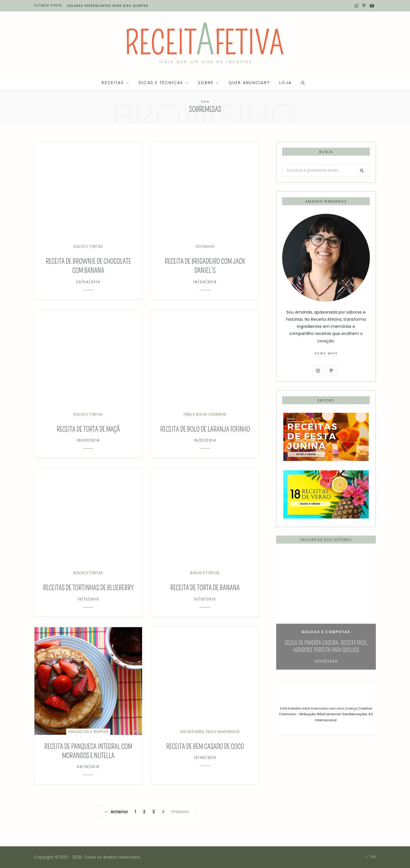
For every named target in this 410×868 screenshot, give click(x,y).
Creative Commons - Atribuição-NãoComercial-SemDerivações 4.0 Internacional (326, 714)
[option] (326, 611)
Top (371, 856)
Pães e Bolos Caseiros (205, 414)
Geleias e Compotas (326, 632)
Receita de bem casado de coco (205, 747)
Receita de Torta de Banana (205, 588)
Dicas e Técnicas (161, 83)
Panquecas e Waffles (88, 732)
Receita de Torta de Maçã (88, 429)
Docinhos (205, 246)
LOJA (285, 83)
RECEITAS (113, 83)
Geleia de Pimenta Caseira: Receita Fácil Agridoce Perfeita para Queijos (326, 646)
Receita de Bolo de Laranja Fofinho (205, 429)
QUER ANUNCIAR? (249, 83)
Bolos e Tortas (88, 246)
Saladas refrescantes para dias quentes (108, 6)
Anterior (116, 812)
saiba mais (326, 353)
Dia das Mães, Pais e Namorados (210, 732)
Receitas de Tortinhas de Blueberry (88, 588)
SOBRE (206, 83)
